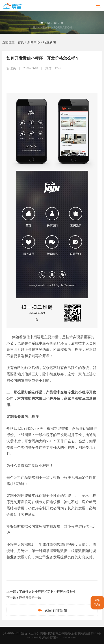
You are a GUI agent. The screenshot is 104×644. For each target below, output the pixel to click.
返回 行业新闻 (52, 610)
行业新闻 (50, 42)
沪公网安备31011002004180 (60, 637)
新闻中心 (34, 42)
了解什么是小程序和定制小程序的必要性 (47, 592)
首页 (21, 42)
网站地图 (84, 633)
